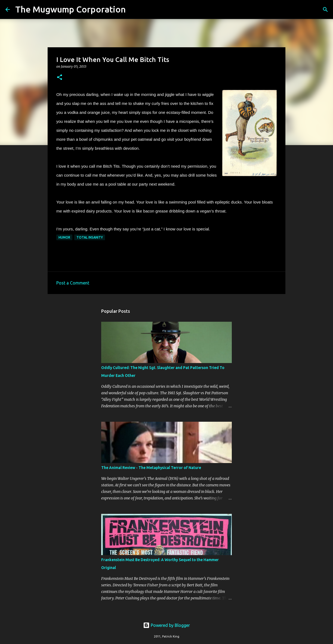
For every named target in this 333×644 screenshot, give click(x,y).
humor (64, 237)
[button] (60, 78)
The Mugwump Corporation (70, 9)
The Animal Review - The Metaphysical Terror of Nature (151, 468)
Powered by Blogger (166, 625)
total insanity (90, 237)
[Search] (133, 10)
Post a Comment (73, 283)
